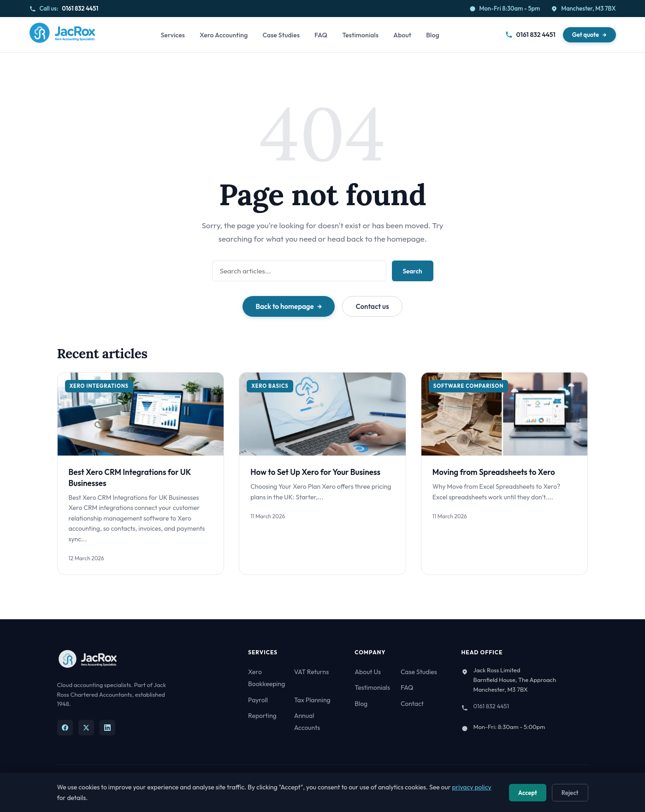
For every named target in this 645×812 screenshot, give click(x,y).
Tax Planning (312, 700)
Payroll (258, 700)
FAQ (321, 35)
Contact (412, 704)
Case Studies (281, 35)
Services (173, 35)
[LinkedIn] (107, 728)
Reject (570, 793)
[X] (86, 728)
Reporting (262, 716)
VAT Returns (311, 672)
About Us (368, 672)
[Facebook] (65, 728)
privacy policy (472, 787)
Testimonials (360, 35)
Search (413, 271)
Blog (432, 35)
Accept (528, 793)
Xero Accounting (224, 35)
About (402, 35)
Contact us (372, 306)
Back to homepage (284, 306)
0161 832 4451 (80, 8)
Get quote (586, 35)
